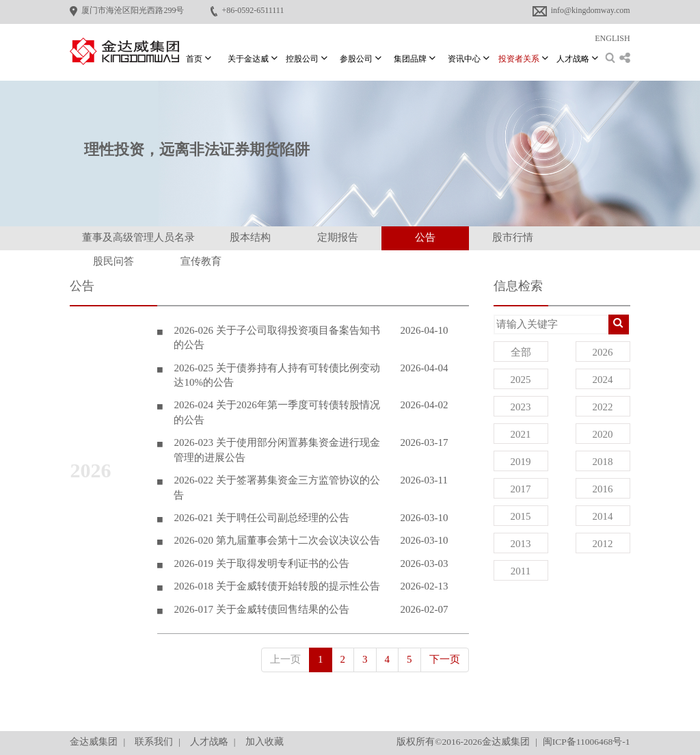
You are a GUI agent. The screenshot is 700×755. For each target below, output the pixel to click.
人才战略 (209, 742)
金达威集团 (94, 742)
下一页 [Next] (445, 659)
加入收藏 (265, 742)
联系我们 (154, 742)
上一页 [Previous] (285, 659)
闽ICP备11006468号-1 (587, 742)
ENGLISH (612, 38)
